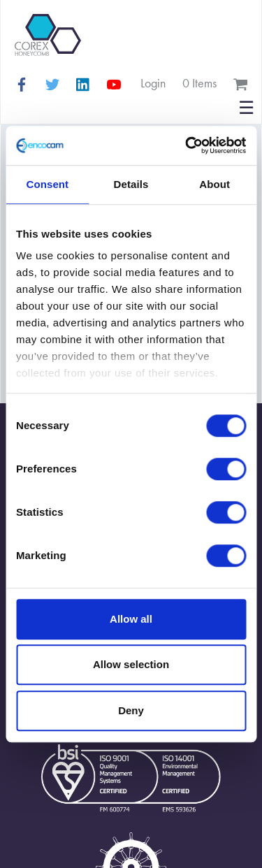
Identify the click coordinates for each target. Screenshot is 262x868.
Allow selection (131, 664)
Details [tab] (131, 184)
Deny (131, 710)
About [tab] (214, 184)
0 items (199, 83)
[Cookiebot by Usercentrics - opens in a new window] (187, 145)
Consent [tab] (47, 184)
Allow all (131, 619)
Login (153, 83)
